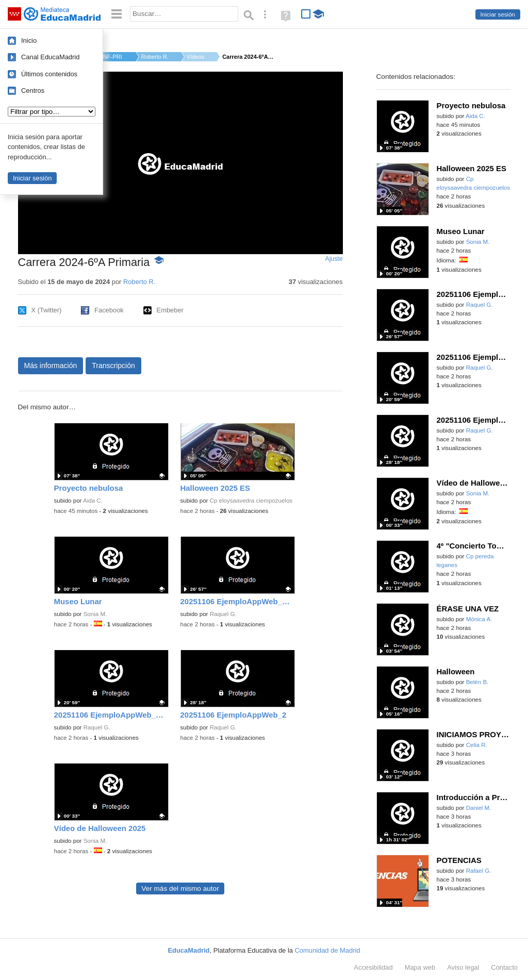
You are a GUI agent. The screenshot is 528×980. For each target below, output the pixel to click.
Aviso (463, 967)
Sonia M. (95, 614)
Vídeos (195, 57)
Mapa (420, 967)
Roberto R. (155, 57)
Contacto (504, 967)
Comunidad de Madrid (328, 950)
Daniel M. (479, 808)
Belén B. (477, 682)
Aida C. (93, 501)
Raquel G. (223, 614)
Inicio (29, 40)
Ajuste (334, 259)
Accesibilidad (373, 967)
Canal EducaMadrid (50, 57)
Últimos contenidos (49, 74)
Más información (51, 366)
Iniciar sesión (498, 14)
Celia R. (477, 745)
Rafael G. (479, 871)
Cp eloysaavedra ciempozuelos (251, 501)
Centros (33, 90)
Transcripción (113, 366)
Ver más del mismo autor (180, 888)
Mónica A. (479, 619)
